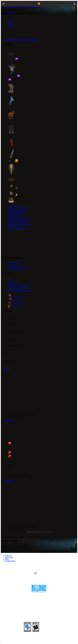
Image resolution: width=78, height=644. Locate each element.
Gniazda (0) (12, 266)
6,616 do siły (12, 262)
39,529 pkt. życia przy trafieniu (18, 267)
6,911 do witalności (14, 264)
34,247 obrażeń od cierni (16, 269)
